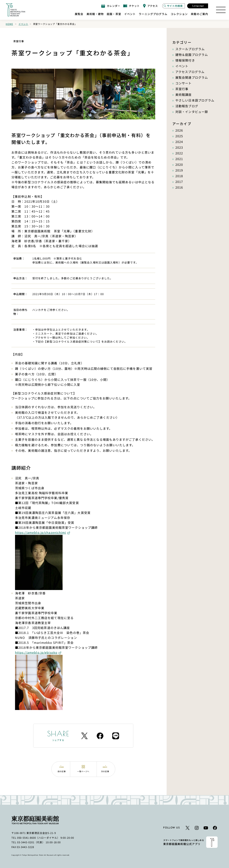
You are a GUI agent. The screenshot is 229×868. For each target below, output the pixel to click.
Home (9, 24)
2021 (179, 159)
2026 (179, 130)
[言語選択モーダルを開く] (198, 6)
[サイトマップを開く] (221, 10)
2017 (179, 182)
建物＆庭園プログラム (192, 55)
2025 (179, 136)
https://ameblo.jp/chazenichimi (41, 532)
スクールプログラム (190, 49)
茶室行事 (182, 89)
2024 (179, 142)
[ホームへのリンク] (15, 10)
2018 (179, 176)
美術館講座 (184, 95)
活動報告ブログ (187, 106)
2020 (179, 164)
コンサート (184, 83)
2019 (179, 170)
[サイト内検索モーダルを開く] (174, 6)
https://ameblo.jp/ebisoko (36, 652)
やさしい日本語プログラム (195, 100)
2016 (179, 187)
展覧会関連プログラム (192, 77)
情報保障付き (185, 60)
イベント (23, 24)
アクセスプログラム (190, 72)
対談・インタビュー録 (192, 112)
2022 (179, 153)
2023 (179, 147)
